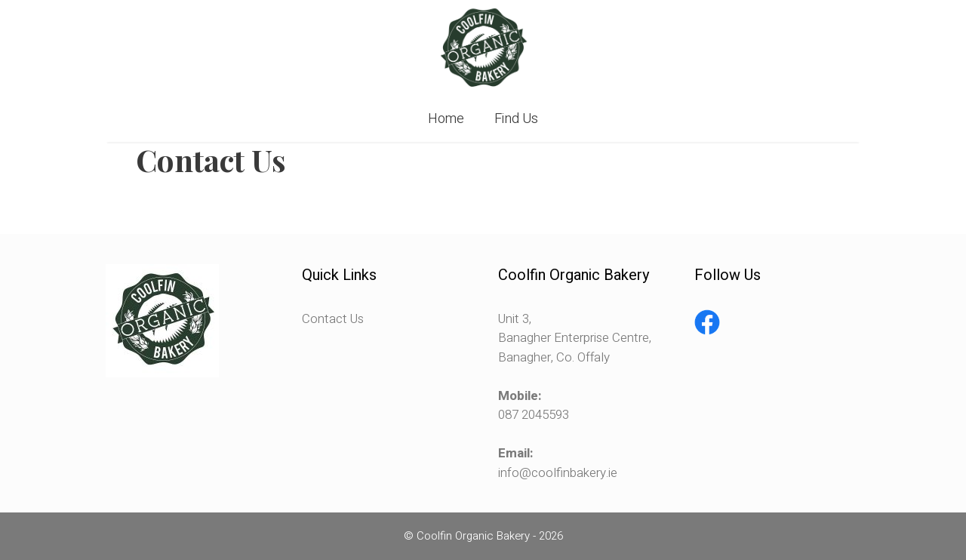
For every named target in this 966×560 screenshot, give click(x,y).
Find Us (516, 119)
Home (446, 119)
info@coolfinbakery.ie (558, 473)
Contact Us (333, 319)
